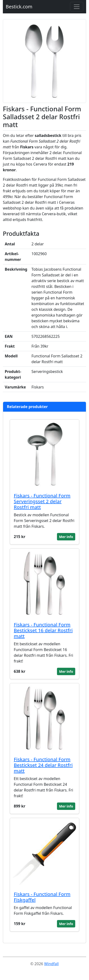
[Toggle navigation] (77, 7)
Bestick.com (19, 7)
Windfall (51, 964)
